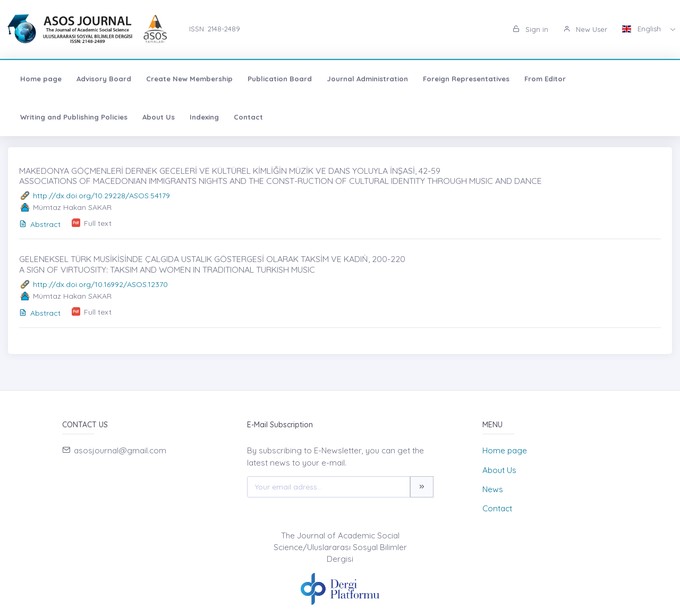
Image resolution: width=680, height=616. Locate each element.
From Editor (545, 79)
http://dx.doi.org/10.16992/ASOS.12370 (100, 284)
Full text (98, 223)
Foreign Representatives (466, 79)
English (643, 29)
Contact (248, 117)
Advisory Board (104, 79)
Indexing (204, 117)
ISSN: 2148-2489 (215, 29)
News (493, 489)
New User (585, 29)
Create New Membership (189, 79)
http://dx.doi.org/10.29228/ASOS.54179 (101, 196)
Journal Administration (367, 79)
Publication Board (280, 79)
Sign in (530, 29)
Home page (41, 79)
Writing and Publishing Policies (74, 117)
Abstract (40, 224)
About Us (159, 117)
